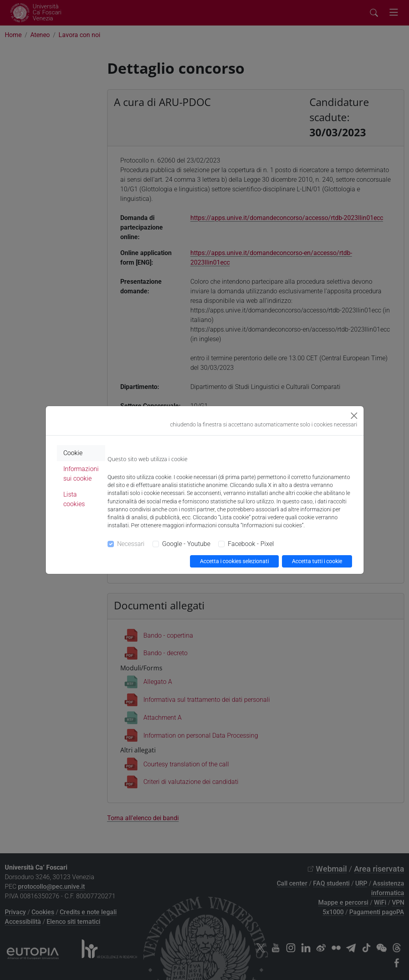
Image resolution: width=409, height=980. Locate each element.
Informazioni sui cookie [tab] (81, 474)
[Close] (354, 416)
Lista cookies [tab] (74, 499)
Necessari (131, 544)
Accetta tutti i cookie (317, 561)
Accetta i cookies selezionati (234, 561)
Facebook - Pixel (251, 544)
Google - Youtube (186, 544)
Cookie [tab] (73, 453)
